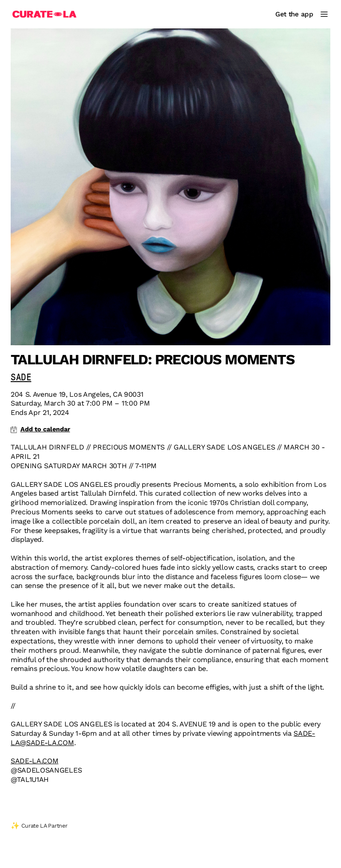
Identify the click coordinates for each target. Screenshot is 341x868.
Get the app (294, 14)
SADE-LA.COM (34, 761)
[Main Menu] (324, 14)
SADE (21, 378)
